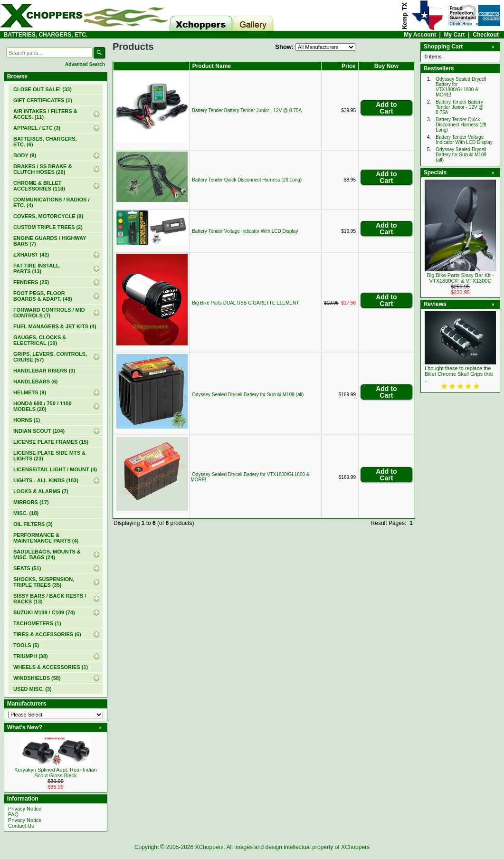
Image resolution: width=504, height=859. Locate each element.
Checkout (486, 35)
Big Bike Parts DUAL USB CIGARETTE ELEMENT (245, 303)
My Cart (455, 35)
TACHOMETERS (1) (37, 623)
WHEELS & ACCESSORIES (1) (51, 667)
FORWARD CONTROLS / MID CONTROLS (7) (49, 313)
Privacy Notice (25, 809)
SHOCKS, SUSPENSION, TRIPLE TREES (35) (44, 582)
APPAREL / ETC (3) (37, 128)
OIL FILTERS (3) (33, 524)
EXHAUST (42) (31, 255)
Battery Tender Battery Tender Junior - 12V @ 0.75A (247, 110)
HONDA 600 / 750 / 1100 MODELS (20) (43, 406)
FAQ (13, 814)
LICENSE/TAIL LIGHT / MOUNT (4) (55, 469)
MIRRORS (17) (31, 502)
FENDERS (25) (31, 282)
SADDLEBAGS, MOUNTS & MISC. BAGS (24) (47, 554)
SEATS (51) (27, 568)
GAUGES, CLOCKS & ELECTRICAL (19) (40, 340)
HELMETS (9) (30, 392)
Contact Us (21, 826)
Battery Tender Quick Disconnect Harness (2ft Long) (247, 180)
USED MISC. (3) (33, 689)
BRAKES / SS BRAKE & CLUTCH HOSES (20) (43, 169)
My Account (420, 35)
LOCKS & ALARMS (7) (41, 491)
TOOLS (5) (26, 645)
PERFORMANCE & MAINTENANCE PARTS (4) (46, 538)
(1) (43, 100)
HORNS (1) (27, 420)
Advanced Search (85, 64)
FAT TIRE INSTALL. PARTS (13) (37, 268)
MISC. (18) (26, 513)
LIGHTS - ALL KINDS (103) (46, 480)
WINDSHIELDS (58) (37, 678)
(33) (43, 89)
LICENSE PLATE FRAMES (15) (51, 442)
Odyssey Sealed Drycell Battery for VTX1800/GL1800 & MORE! (461, 87)
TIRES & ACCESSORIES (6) (47, 634)
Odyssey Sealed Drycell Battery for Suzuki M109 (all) (248, 395)
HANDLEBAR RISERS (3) (44, 371)
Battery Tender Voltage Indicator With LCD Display (245, 231)
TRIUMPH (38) (31, 656)
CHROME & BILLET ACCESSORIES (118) (39, 186)
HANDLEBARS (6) (36, 382)
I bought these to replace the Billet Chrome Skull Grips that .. (459, 374)
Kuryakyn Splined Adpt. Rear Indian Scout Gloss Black (56, 773)
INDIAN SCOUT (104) (39, 431)
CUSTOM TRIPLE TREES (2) (48, 227)
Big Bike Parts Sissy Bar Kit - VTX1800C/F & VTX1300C (460, 278)
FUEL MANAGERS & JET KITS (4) (55, 326)
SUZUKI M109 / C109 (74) (44, 612)
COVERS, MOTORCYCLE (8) (48, 216)
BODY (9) (25, 155)
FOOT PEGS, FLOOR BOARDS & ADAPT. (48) (43, 296)
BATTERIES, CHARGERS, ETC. (46, 35)
